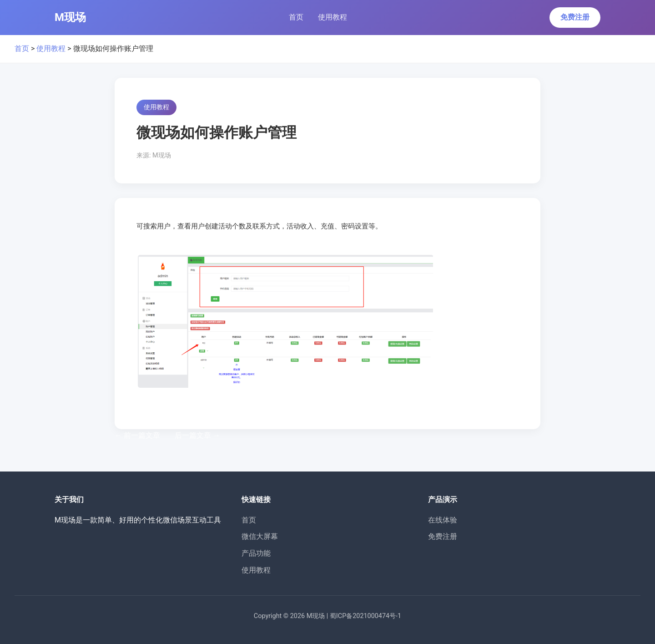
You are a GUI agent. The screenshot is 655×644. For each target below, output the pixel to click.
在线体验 (443, 520)
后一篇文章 (197, 435)
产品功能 (256, 553)
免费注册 (575, 17)
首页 (296, 17)
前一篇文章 (137, 435)
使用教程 (333, 17)
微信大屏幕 (260, 536)
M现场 (70, 17)
